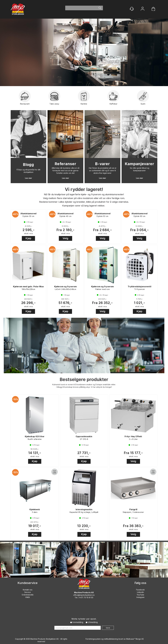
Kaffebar (113, 99)
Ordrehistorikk (28, 595)
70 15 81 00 (89, 597)
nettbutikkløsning (111, 639)
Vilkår (28, 597)
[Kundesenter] (132, 9)
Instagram (140, 597)
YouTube (140, 595)
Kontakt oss (28, 590)
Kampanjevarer (140, 164)
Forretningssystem (93, 639)
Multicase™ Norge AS (135, 639)
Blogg (28, 165)
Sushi (143, 99)
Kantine (84, 99)
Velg (65, 238)
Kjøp (28, 238)
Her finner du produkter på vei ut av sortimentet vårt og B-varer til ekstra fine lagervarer (103, 171)
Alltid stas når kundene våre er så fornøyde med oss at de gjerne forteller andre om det (65, 171)
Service (28, 592)
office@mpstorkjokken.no (84, 595)
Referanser (65, 164)
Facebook (140, 590)
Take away (54, 99)
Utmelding (93, 622)
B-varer (102, 164)
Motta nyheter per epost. (84, 619)
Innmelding (78, 622)
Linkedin (140, 592)
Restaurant (25, 99)
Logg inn (143, 9)
